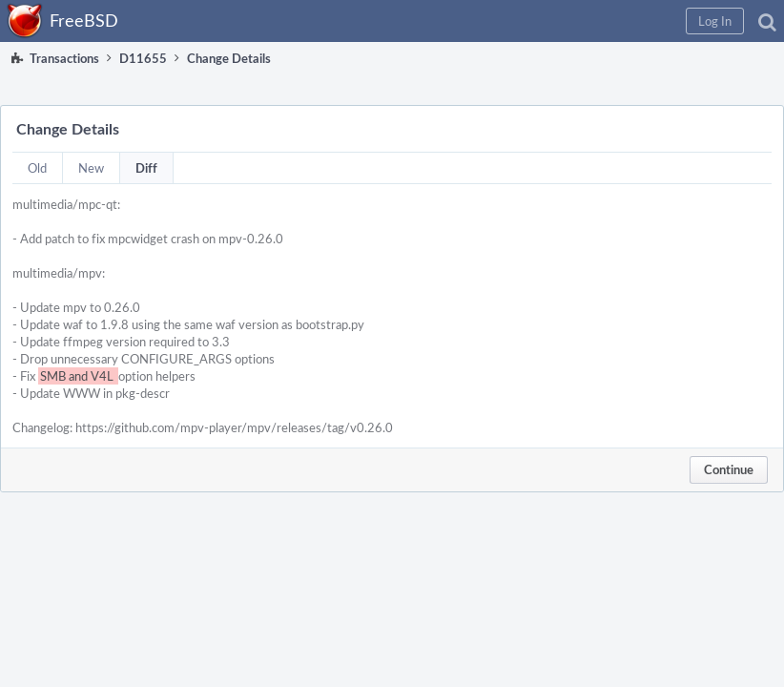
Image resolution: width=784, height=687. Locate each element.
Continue (729, 469)
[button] (715, 21)
